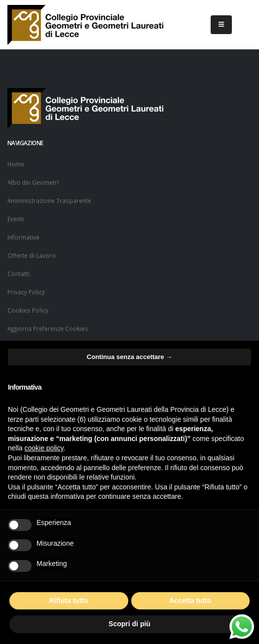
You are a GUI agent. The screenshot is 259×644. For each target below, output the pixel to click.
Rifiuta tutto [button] (69, 601)
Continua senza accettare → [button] (129, 357)
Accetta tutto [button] (190, 601)
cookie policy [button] (44, 448)
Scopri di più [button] (129, 624)
